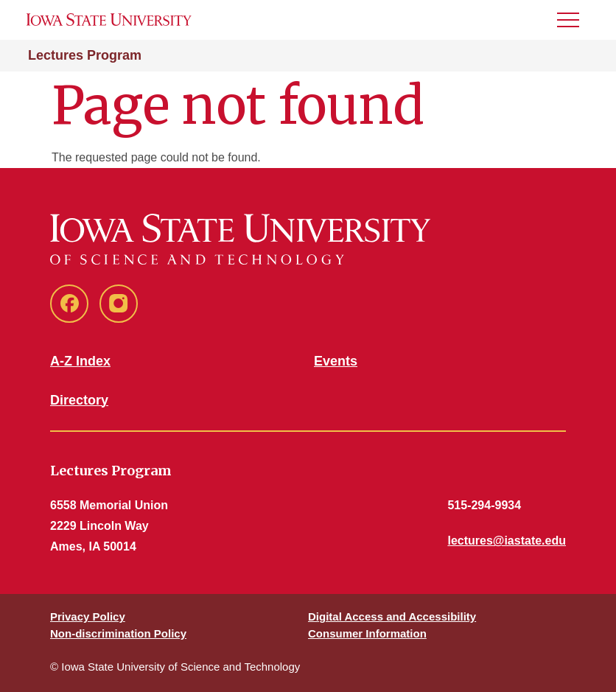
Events (336, 361)
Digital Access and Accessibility (392, 616)
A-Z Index (80, 361)
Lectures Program (85, 55)
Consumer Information (367, 633)
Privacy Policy (88, 616)
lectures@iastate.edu (507, 541)
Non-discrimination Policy (118, 633)
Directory (79, 400)
